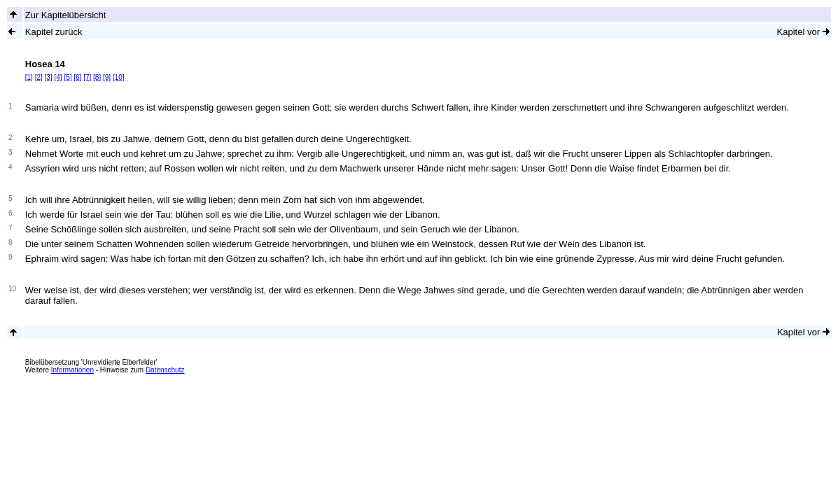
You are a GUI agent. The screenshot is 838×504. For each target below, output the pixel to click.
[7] (87, 77)
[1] (29, 77)
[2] (39, 77)
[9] (107, 77)
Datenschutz (165, 370)
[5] (68, 77)
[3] (49, 77)
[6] (77, 77)
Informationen (72, 370)
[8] (97, 77)
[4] (58, 77)
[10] (119, 77)
